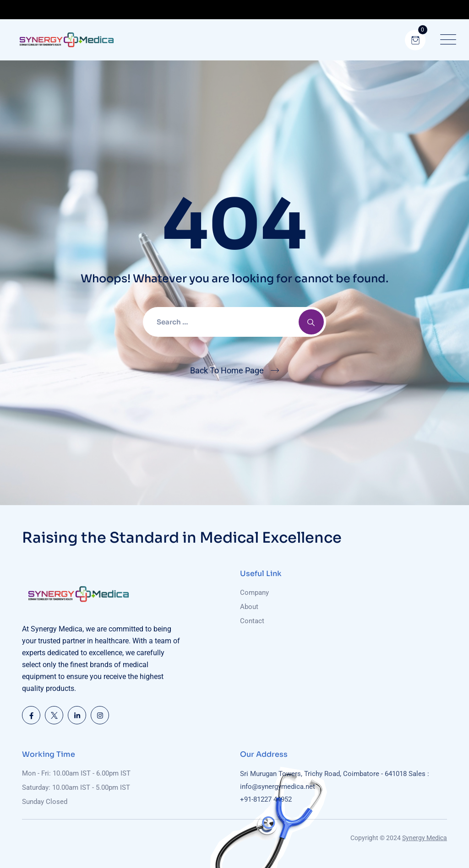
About (249, 607)
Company (254, 593)
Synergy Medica (425, 838)
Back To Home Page (227, 370)
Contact (252, 621)
